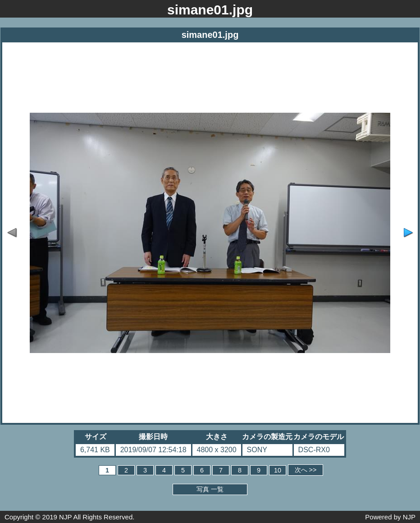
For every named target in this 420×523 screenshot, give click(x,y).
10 (278, 470)
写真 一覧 (210, 489)
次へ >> (306, 470)
